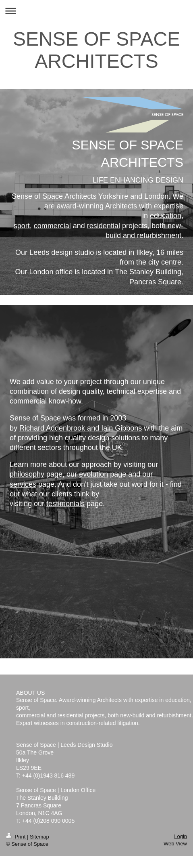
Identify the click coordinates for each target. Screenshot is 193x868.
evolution (93, 474)
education (166, 216)
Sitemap (39, 837)
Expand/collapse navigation (96, 11)
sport (22, 226)
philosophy (27, 474)
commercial (52, 226)
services (23, 484)
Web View (175, 844)
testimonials (65, 504)
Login (181, 836)
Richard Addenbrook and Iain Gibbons (81, 428)
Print (17, 837)
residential (104, 226)
